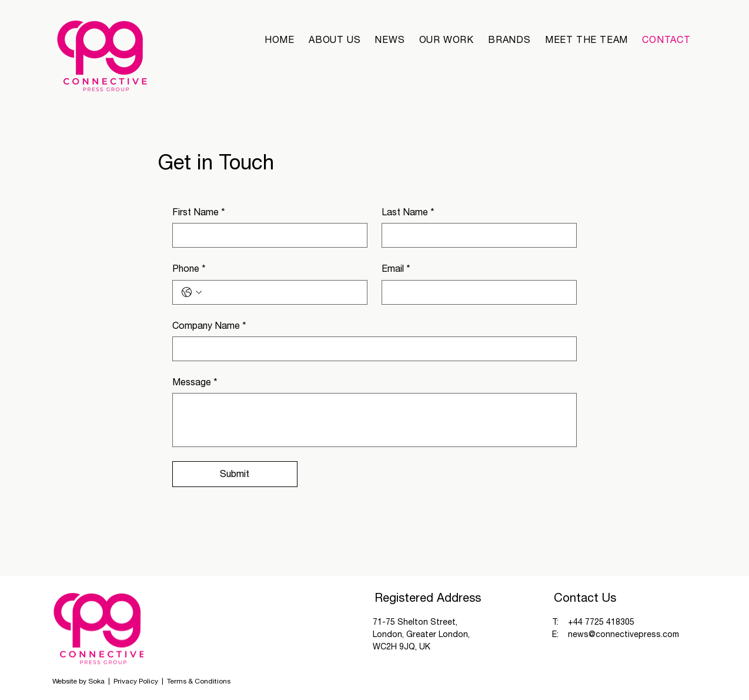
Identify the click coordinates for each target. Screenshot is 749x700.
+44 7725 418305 (601, 622)
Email (396, 268)
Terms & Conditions (199, 681)
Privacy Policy (137, 681)
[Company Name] (371, 349)
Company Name (209, 325)
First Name (199, 212)
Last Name (408, 212)
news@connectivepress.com (623, 634)
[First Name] (266, 235)
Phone (189, 268)
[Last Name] (476, 235)
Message (195, 382)
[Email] (476, 292)
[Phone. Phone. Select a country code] (192, 292)
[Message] (375, 420)
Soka (96, 681)
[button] (509, 39)
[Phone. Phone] (282, 292)
